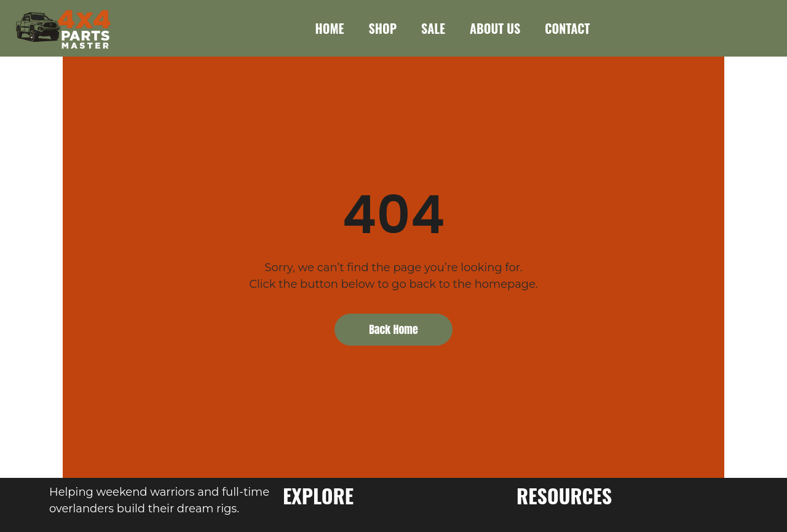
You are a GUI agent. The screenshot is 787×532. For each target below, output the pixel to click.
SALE (433, 28)
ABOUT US (495, 28)
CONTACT (567, 28)
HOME (330, 28)
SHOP (382, 28)
